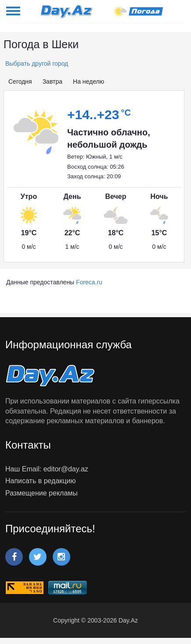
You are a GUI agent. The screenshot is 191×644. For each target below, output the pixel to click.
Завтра (52, 81)
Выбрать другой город (36, 64)
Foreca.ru (89, 282)
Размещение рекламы (41, 493)
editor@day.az (66, 469)
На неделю (88, 81)
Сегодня (20, 81)
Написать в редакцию (40, 481)
